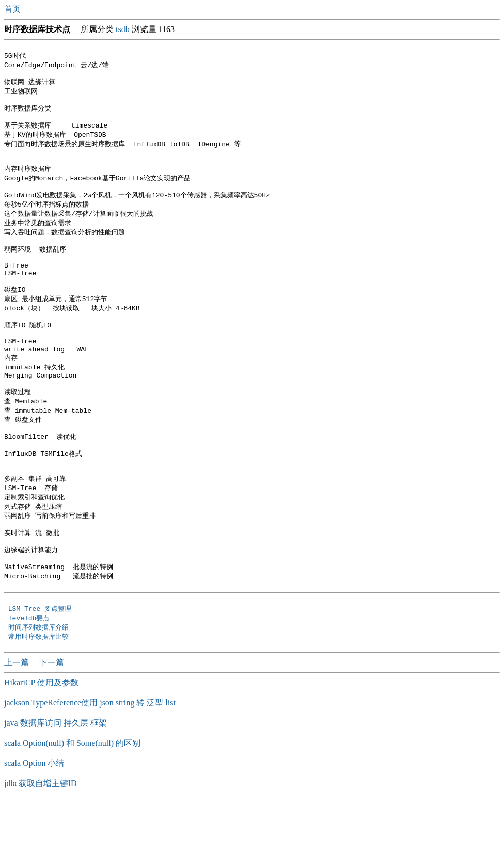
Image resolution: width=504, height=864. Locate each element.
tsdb (123, 29)
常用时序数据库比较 (40, 698)
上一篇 (18, 724)
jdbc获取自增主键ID (40, 845)
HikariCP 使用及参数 (41, 744)
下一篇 (52, 724)
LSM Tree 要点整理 (42, 668)
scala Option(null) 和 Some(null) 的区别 (72, 804)
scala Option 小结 (34, 824)
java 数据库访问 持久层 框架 (56, 784)
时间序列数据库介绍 (38, 688)
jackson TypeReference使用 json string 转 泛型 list (90, 764)
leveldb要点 (31, 678)
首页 (13, 9)
